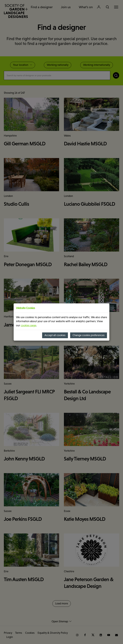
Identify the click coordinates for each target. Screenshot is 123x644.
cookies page (28, 325)
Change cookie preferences (89, 335)
